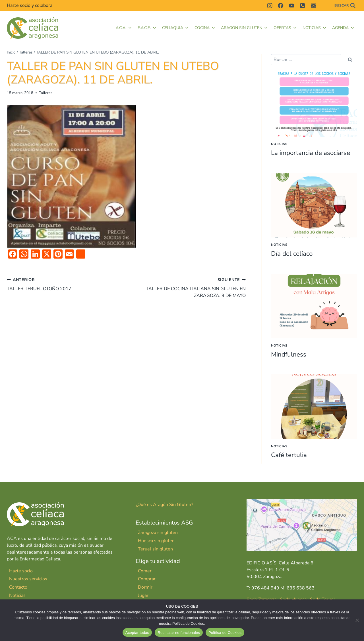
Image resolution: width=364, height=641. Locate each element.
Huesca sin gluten (156, 541)
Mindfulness (290, 354)
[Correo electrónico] (313, 5)
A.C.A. (124, 28)
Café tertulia (290, 455)
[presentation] (314, 104)
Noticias (315, 28)
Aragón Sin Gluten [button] (244, 28)
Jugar (143, 595)
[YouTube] (291, 5)
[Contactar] (324, 5)
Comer (145, 571)
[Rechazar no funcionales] (357, 620)
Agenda (343, 28)
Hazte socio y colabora (30, 5)
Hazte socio (21, 571)
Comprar (147, 579)
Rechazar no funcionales (179, 633)
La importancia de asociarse (314, 153)
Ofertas (285, 28)
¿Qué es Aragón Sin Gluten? (164, 505)
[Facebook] (281, 5)
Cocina (205, 28)
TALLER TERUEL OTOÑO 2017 (64, 284)
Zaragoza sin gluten (158, 533)
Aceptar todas (137, 633)
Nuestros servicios (28, 579)
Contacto (18, 587)
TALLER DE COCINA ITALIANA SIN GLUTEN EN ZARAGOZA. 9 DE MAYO (188, 287)
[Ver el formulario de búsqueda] (345, 6)
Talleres (46, 93)
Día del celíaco (293, 253)
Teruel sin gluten (155, 549)
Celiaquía (175, 28)
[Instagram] (270, 5)
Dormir (145, 587)
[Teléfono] (303, 5)
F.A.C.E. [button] (147, 28)
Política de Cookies (225, 633)
